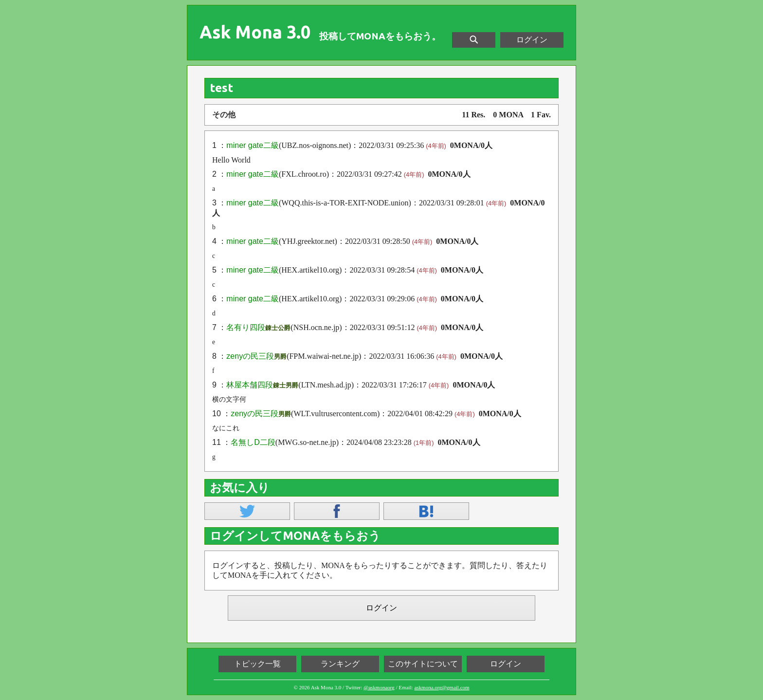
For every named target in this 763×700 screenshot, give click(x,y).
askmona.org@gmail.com (442, 687)
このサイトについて (423, 664)
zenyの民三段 (250, 356)
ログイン (532, 40)
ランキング (340, 664)
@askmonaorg (379, 687)
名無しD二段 (253, 442)
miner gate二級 (253, 145)
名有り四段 (246, 327)
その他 (224, 115)
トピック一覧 (257, 664)
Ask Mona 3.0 (255, 32)
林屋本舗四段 (250, 385)
